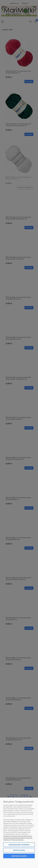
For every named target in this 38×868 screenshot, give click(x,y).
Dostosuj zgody (19, 850)
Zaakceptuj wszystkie (19, 856)
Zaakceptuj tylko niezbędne (19, 845)
